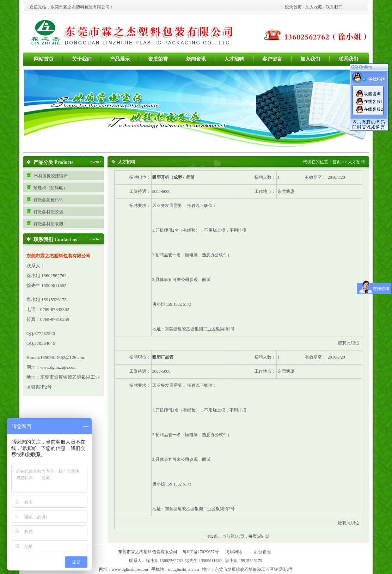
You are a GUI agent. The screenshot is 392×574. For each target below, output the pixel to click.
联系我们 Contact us (55, 240)
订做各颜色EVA (48, 200)
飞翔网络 (234, 552)
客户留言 (272, 59)
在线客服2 (373, 109)
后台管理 (264, 552)
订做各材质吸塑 (48, 224)
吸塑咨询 (372, 94)
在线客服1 (373, 102)
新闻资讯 (196, 59)
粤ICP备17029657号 (201, 552)
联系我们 (334, 7)
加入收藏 (314, 7)
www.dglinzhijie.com (58, 367)
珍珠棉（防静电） (50, 188)
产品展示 (120, 59)
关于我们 (82, 59)
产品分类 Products (53, 162)
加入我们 (310, 59)
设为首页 (293, 7)
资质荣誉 (158, 59)
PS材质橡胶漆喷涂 (51, 176)
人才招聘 (234, 59)
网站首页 (44, 59)
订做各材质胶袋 (48, 212)
